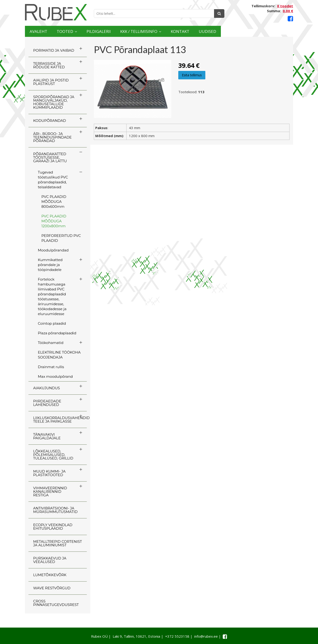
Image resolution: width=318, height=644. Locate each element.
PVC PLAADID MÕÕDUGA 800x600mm (54, 202)
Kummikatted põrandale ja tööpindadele (50, 265)
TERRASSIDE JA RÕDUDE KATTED (49, 65)
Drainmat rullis (51, 367)
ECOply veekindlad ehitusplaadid (53, 527)
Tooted (80, 31)
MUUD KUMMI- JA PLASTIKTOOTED (49, 473)
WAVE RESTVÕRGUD (52, 588)
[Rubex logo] (56, 12)
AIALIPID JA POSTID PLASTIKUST (51, 82)
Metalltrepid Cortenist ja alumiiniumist (58, 543)
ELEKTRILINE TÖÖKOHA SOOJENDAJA (59, 355)
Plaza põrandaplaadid (57, 333)
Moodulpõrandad (53, 250)
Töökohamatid (51, 343)
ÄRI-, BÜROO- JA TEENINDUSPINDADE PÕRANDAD (52, 137)
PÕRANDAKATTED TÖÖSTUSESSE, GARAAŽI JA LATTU (50, 157)
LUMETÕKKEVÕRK (50, 575)
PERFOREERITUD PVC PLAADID (61, 238)
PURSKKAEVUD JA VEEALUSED (50, 560)
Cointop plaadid (52, 323)
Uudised (275, 31)
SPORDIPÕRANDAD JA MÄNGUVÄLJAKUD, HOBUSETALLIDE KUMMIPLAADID (54, 102)
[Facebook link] (290, 19)
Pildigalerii (126, 31)
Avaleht (43, 31)
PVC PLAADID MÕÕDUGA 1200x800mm (54, 221)
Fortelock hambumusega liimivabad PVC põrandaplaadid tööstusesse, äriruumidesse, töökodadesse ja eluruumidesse (52, 297)
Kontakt (237, 31)
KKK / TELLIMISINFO (181, 31)
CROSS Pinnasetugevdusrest (56, 603)
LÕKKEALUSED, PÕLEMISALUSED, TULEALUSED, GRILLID (53, 455)
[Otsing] (219, 13)
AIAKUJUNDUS (47, 388)
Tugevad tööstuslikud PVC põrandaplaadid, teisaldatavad (53, 180)
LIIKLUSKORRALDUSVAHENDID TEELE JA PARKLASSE (60, 420)
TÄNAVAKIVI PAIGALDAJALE (47, 436)
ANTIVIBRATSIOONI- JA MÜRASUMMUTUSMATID (55, 510)
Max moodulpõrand (55, 376)
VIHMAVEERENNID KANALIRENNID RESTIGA (50, 492)
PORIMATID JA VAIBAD (54, 50)
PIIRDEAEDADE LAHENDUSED (47, 403)
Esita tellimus (192, 75)
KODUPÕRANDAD (50, 121)
